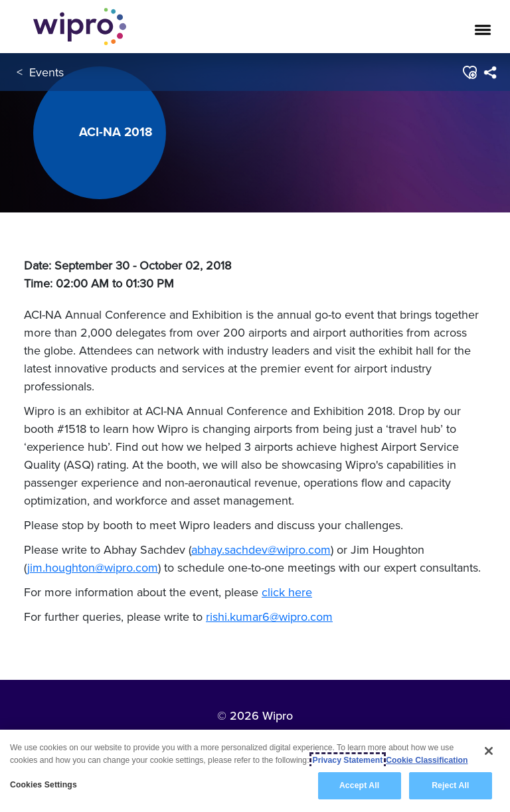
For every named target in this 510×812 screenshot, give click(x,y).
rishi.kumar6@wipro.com (269, 616)
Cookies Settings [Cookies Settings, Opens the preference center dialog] (43, 785)
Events (46, 72)
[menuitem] (490, 72)
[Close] (489, 751)
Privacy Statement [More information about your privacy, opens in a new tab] (348, 760)
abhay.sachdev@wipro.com (261, 549)
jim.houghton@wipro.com (93, 567)
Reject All (450, 785)
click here (287, 592)
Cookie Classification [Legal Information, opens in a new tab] (427, 760)
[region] (255, 771)
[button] (469, 72)
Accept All (359, 785)
